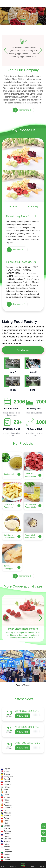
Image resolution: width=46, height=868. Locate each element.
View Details (23, 716)
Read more (23, 350)
